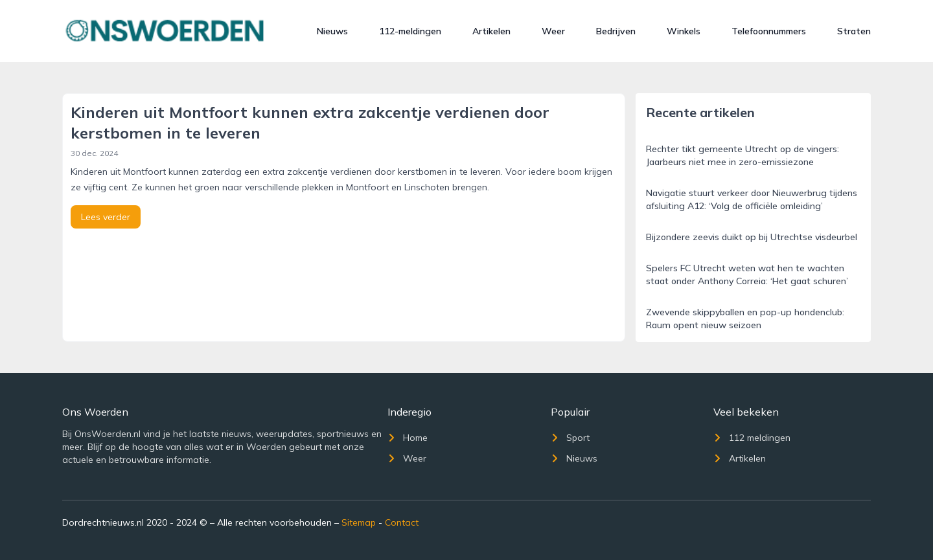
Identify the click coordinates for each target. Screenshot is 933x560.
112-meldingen (410, 31)
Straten (854, 31)
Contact (402, 522)
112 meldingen (752, 438)
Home (408, 438)
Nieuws (332, 31)
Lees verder (106, 217)
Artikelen (491, 31)
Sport (570, 438)
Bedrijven (616, 31)
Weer (553, 31)
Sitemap (359, 522)
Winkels (684, 31)
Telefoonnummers (769, 31)
